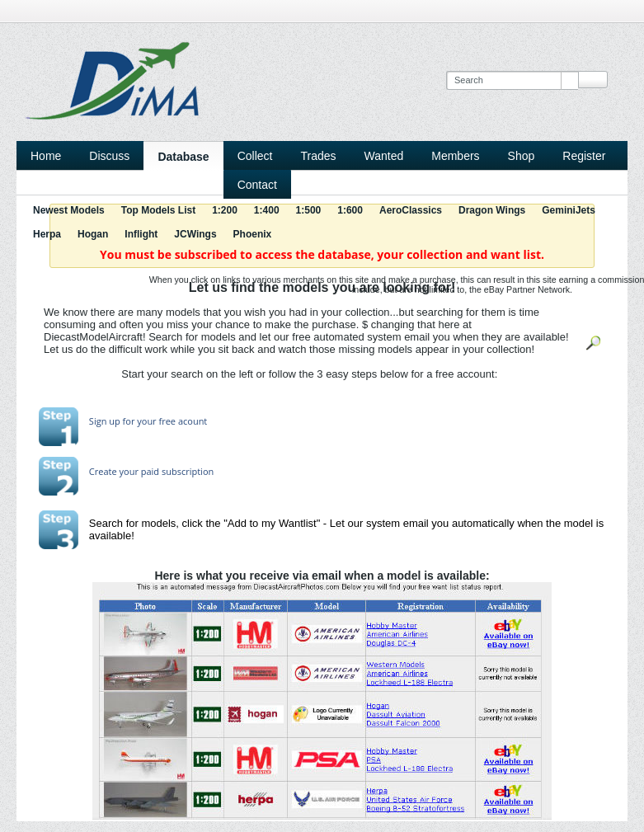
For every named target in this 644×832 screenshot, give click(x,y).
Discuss (109, 156)
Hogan (93, 234)
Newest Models (69, 210)
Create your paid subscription (151, 471)
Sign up (105, 421)
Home (46, 156)
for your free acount (164, 421)
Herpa (47, 234)
